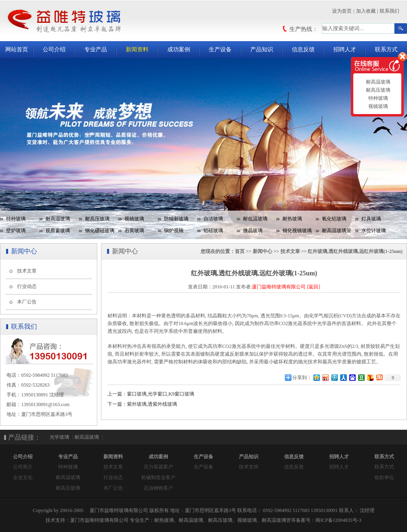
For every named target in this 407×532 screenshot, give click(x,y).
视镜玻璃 (134, 219)
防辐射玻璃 (176, 219)
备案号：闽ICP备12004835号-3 (329, 520)
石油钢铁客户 (158, 488)
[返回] (313, 287)
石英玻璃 (134, 231)
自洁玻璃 (213, 219)
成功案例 (179, 49)
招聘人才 (345, 49)
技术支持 (249, 467)
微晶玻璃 (253, 231)
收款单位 (384, 477)
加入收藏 (366, 11)
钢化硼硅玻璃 (100, 231)
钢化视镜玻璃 (297, 231)
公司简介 (23, 467)
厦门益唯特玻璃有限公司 (279, 287)
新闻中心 (263, 251)
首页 (240, 251)
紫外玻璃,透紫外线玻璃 (152, 404)
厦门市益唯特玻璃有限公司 (99, 520)
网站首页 (17, 49)
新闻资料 (137, 49)
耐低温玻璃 (255, 219)
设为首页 (342, 11)
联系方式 (386, 49)
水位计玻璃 (374, 231)
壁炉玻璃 (16, 231)
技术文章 (27, 271)
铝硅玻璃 (213, 231)
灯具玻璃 (371, 219)
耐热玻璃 (292, 219)
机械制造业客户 (158, 477)
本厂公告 (27, 302)
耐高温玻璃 (58, 219)
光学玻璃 (59, 437)
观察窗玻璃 (58, 231)
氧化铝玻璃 (334, 219)
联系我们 (389, 11)
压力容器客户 (158, 467)
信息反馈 (303, 49)
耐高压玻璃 (97, 219)
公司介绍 (54, 49)
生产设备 (220, 49)
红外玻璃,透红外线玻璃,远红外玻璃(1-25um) (355, 251)
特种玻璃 (16, 219)
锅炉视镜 (174, 231)
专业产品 (96, 49)
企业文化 (23, 477)
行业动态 (27, 286)
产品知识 (262, 49)
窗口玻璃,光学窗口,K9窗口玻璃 (161, 394)
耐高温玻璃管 (337, 231)
